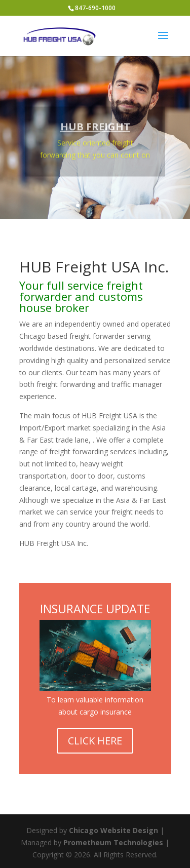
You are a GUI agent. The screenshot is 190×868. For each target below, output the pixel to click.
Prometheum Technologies (113, 842)
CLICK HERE (95, 741)
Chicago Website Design (113, 830)
